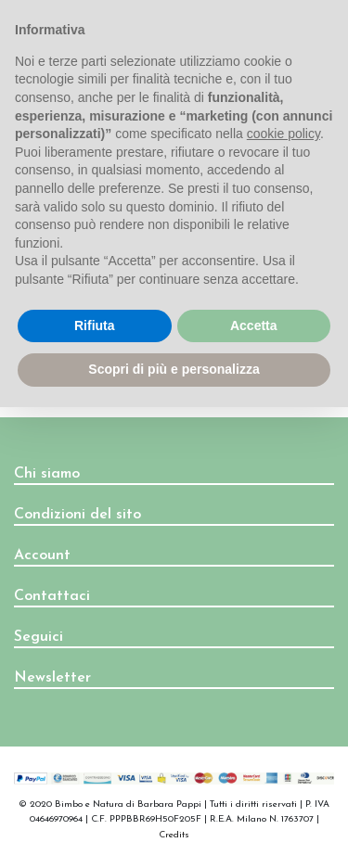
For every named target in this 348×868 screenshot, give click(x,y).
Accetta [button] (254, 325)
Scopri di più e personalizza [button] (174, 369)
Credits (174, 835)
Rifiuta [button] (95, 325)
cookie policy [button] (284, 134)
